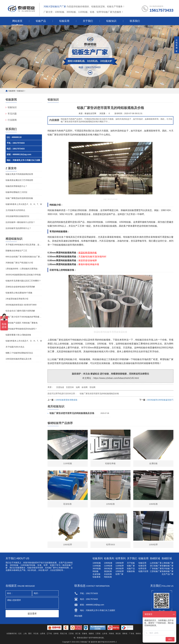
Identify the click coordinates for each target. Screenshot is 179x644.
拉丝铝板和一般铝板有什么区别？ (20, 222)
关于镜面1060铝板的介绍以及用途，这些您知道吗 (24, 245)
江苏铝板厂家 (156, 571)
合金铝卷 (108, 574)
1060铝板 (97, 563)
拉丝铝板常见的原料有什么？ (18, 228)
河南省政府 (32, 563)
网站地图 (78, 616)
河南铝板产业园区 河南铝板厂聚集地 (22, 323)
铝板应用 (64, 21)
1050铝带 (120, 571)
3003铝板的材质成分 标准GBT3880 (21, 305)
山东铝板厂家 (156, 563)
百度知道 (60, 387)
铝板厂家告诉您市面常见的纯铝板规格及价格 (99, 394)
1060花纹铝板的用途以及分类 (19, 359)
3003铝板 (14, 565)
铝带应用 (142, 568)
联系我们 (135, 21)
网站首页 (17, 21)
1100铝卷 (108, 566)
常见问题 (12, 114)
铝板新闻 (12, 91)
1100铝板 (97, 566)
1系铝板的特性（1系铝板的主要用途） (22, 269)
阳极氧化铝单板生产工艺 (16, 251)
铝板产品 (41, 21)
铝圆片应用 (143, 571)
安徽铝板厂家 (168, 566)
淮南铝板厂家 (168, 571)
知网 (78, 387)
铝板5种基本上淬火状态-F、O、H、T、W (24, 204)
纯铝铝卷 (108, 577)
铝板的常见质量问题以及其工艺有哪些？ (23, 281)
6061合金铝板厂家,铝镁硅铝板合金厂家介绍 (24, 257)
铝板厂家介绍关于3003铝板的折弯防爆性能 (24, 317)
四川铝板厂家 (168, 568)
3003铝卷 (108, 568)
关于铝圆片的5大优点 (15, 347)
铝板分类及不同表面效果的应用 (19, 174)
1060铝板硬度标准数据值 (66, 400)
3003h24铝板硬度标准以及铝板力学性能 (23, 275)
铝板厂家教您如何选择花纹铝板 (19, 198)
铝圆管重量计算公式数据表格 (18, 335)
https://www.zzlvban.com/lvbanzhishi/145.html (116, 378)
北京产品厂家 (168, 574)
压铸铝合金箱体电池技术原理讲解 (20, 287)
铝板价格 (131, 571)
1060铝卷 (108, 563)
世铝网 (92, 387)
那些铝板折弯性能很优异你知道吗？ (21, 329)
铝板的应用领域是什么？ (16, 186)
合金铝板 (96, 574)
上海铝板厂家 (168, 563)
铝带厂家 (119, 574)
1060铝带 (120, 563)
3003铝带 (120, 568)
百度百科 (70, 387)
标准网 (85, 387)
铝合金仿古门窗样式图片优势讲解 (20, 311)
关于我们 (88, 21)
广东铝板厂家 (156, 568)
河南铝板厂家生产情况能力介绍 (19, 263)
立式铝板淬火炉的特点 (15, 210)
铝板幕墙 (96, 577)
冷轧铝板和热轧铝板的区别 (17, 216)
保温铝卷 (108, 571)
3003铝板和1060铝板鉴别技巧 (160, 400)
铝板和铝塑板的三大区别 (16, 192)
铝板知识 (111, 21)
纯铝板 (51, 210)
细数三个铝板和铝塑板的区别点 (19, 353)
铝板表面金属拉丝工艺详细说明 (19, 180)
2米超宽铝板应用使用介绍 (17, 299)
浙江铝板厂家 (156, 566)
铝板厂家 (56, 359)
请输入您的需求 (32, 603)
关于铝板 (131, 563)
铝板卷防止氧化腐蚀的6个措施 (19, 293)
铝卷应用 (142, 566)
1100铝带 (120, 566)
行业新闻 (12, 120)
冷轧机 (33, 570)
